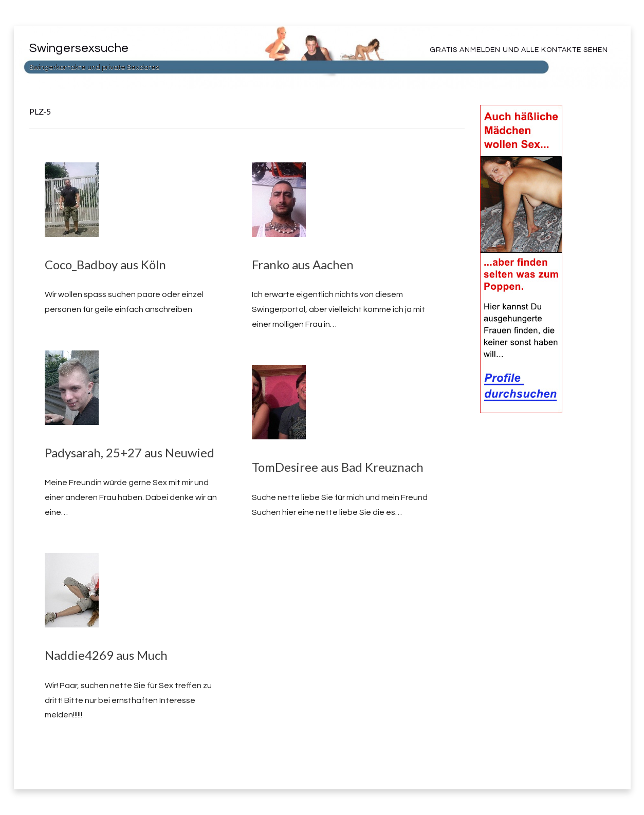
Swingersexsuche (79, 48)
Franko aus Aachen (303, 264)
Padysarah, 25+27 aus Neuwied (130, 452)
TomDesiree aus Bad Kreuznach (338, 467)
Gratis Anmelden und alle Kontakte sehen (519, 50)
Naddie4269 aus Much (106, 655)
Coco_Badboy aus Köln (105, 264)
